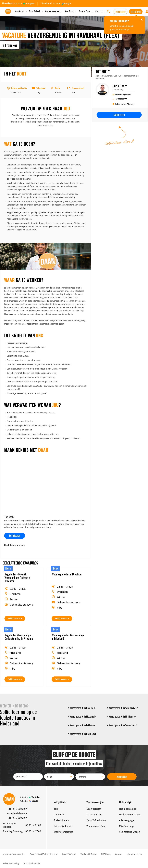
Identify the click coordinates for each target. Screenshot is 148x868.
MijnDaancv (120, 12)
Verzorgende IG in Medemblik (81, 717)
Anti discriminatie (32, 863)
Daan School (36, 11)
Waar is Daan (86, 11)
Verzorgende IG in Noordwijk (81, 708)
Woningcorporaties (63, 832)
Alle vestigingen (127, 820)
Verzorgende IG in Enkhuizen (81, 725)
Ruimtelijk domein (63, 826)
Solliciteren (15, 536)
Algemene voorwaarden (14, 854)
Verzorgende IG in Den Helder (81, 734)
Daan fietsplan (94, 809)
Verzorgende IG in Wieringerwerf (122, 708)
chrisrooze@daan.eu (122, 94)
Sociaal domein (62, 820)
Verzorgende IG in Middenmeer (121, 717)
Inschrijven (136, 12)
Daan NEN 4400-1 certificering (44, 854)
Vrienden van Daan (96, 826)
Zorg (56, 809)
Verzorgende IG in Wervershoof (121, 725)
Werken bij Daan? (89, 854)
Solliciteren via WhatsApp (124, 104)
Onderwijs (59, 815)
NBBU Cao (106, 854)
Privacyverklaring (11, 863)
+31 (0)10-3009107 (17, 809)
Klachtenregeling (135, 854)
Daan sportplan (94, 815)
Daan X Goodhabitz (96, 820)
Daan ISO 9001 (69, 854)
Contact (101, 11)
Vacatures (21, 11)
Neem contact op (128, 809)
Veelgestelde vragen (129, 832)
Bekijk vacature (15, 619)
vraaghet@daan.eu (17, 813)
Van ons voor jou (54, 11)
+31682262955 (120, 99)
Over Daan (71, 11)
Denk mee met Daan (130, 815)
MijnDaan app (126, 826)
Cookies (119, 854)
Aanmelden (122, 777)
